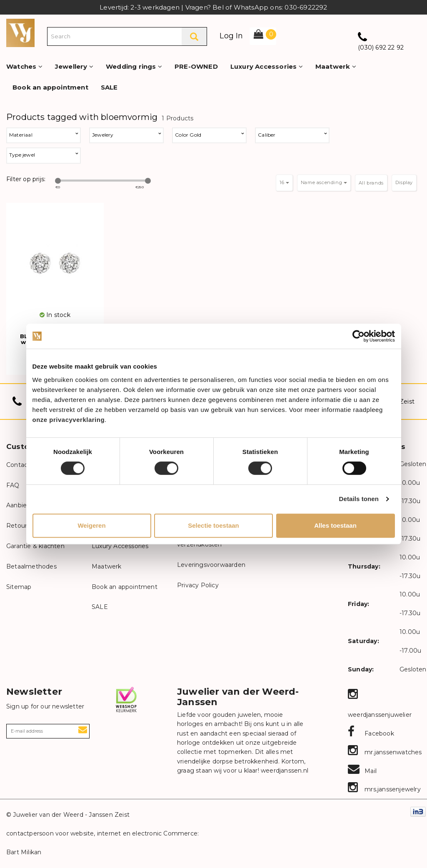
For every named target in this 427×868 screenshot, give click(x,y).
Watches (24, 66)
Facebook (371, 733)
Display (404, 182)
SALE (109, 87)
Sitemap (19, 587)
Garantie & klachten (35, 546)
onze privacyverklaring (69, 420)
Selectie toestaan (213, 525)
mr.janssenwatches (385, 752)
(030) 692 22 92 (381, 47)
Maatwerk (336, 66)
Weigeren (91, 525)
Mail (362, 771)
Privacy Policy (198, 585)
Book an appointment (50, 87)
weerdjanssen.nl (284, 771)
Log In (231, 36)
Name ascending (324, 182)
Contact (18, 465)
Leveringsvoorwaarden (211, 565)
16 (284, 182)
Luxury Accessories (267, 66)
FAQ (13, 485)
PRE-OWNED (196, 66)
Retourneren (25, 526)
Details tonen (359, 499)
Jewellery (74, 66)
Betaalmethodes (31, 566)
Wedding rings (134, 66)
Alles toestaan (335, 525)
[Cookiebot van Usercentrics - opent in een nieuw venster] (358, 336)
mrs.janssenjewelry (384, 789)
